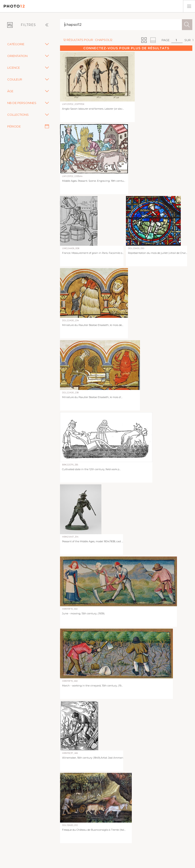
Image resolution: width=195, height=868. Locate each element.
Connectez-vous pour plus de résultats (126, 48)
